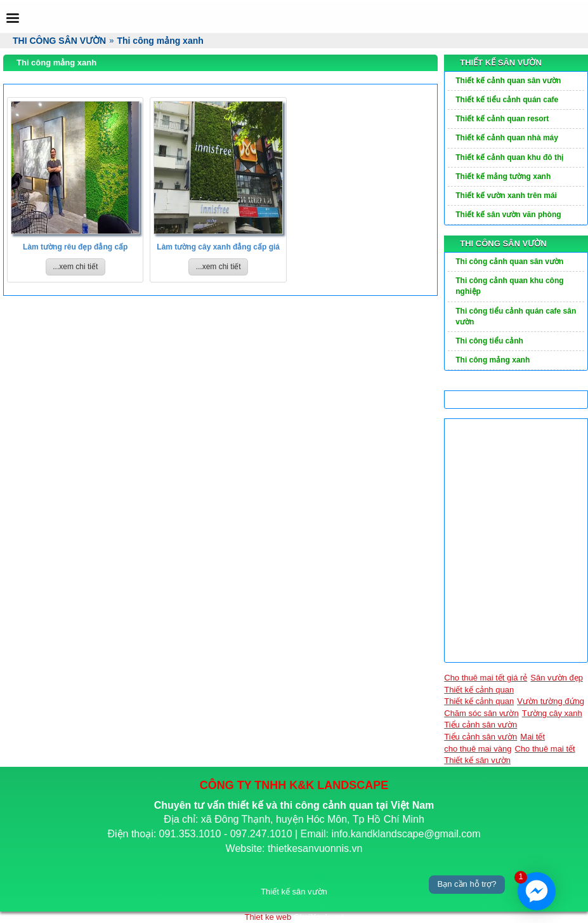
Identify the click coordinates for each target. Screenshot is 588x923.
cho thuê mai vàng (478, 749)
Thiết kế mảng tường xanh (503, 176)
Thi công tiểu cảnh (489, 341)
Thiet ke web (268, 917)
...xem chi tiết (75, 267)
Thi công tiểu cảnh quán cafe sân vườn (516, 316)
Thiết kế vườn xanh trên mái (506, 196)
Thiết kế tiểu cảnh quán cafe (507, 100)
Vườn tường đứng (551, 701)
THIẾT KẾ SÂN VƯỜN (501, 63)
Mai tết (532, 737)
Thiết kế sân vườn (477, 760)
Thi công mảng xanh (493, 360)
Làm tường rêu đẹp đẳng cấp (75, 247)
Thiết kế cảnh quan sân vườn (508, 81)
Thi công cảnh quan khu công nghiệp (509, 286)
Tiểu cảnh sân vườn (480, 725)
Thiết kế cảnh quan (479, 690)
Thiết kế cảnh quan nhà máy (507, 138)
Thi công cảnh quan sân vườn (509, 262)
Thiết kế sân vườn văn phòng (508, 215)
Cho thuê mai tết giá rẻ (486, 678)
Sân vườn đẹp (557, 678)
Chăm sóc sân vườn (481, 713)
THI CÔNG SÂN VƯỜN (503, 243)
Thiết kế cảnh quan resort (502, 119)
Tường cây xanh (552, 713)
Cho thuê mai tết (545, 749)
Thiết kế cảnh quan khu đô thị (509, 157)
